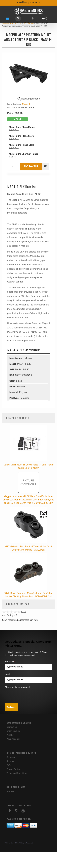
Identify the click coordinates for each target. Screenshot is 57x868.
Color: (13, 381)
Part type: (15, 398)
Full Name (10, 661)
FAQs (9, 765)
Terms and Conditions (17, 773)
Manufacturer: (17, 358)
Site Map (11, 791)
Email (8, 674)
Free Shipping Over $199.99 (28, 3)
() (44, 18)
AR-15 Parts (29, 23)
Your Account (13, 739)
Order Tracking (13, 731)
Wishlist (10, 735)
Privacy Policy (13, 769)
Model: (13, 364)
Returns (10, 761)
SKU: (12, 369)
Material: (14, 392)
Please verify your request (18, 687)
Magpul (26, 104)
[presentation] (27, 695)
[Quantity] (14, 167)
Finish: (13, 387)
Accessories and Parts (12, 23)
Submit (11, 707)
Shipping (11, 757)
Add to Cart (31, 166)
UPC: (12, 375)
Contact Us (12, 727)
